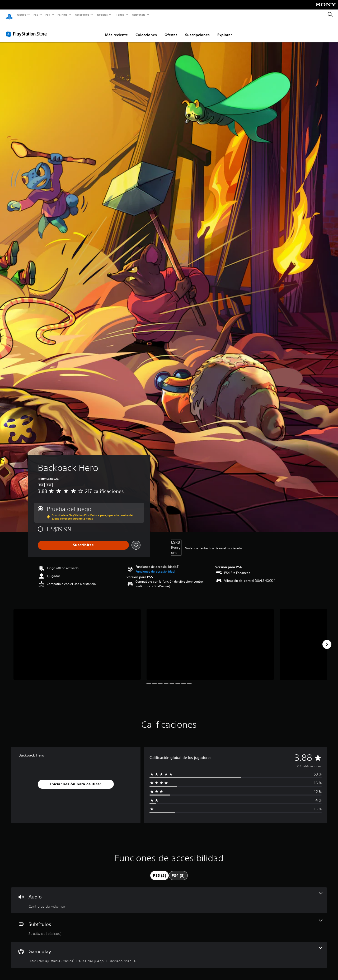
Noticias (103, 15)
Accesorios (82, 15)
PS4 (48, 15)
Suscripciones (197, 30)
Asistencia (139, 15)
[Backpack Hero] (77, 639)
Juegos (21, 15)
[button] (155, 567)
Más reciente (116, 30)
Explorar (225, 30)
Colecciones (146, 30)
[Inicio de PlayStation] (9, 15)
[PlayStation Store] (27, 29)
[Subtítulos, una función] (169, 923)
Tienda (120, 15)
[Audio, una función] (169, 895)
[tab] (159, 870)
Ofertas (171, 30)
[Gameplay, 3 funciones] (169, 950)
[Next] (327, 639)
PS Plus (63, 15)
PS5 (36, 15)
